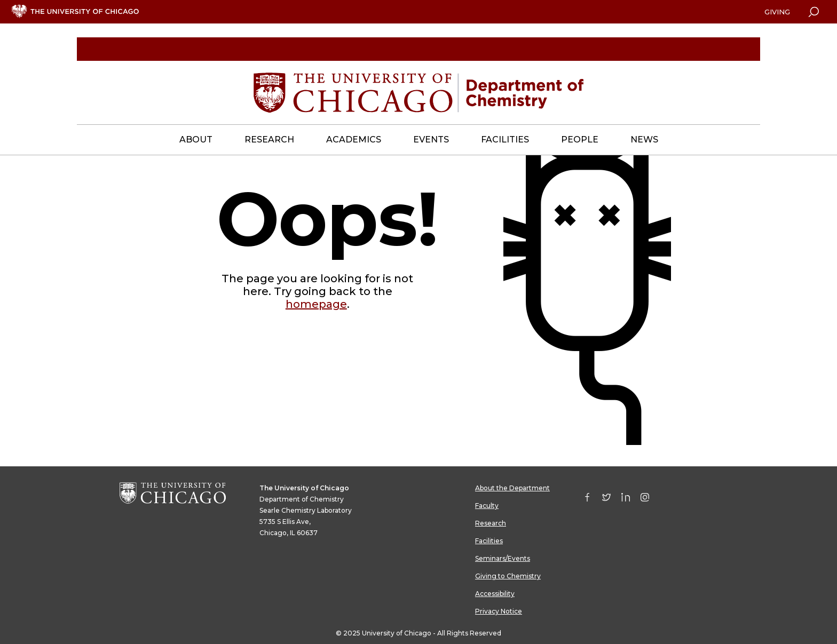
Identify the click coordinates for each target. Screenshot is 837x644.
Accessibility (495, 594)
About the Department (512, 488)
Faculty (487, 506)
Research (491, 523)
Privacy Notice (499, 611)
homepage (316, 304)
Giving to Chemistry (508, 576)
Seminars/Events (503, 558)
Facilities (489, 541)
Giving (777, 12)
